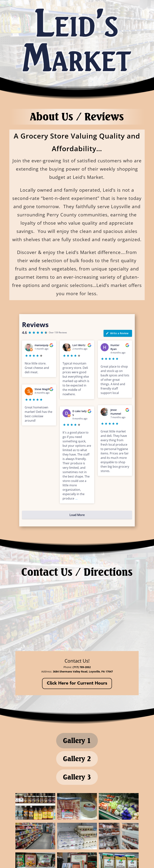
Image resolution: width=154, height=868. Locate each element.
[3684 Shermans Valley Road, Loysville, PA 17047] (77, 615)
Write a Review (117, 333)
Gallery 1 (77, 744)
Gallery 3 (77, 792)
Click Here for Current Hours (77, 684)
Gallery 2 (77, 768)
